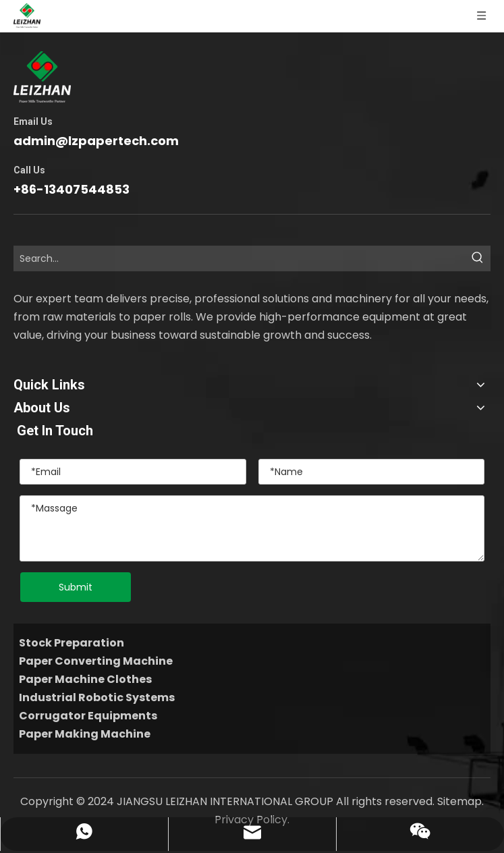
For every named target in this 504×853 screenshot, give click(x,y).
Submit (76, 587)
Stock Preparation (72, 643)
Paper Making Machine (85, 734)
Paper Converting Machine (96, 661)
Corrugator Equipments (88, 716)
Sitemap (459, 801)
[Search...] (240, 258)
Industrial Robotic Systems (97, 697)
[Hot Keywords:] (478, 258)
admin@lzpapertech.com (96, 141)
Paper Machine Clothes (85, 679)
